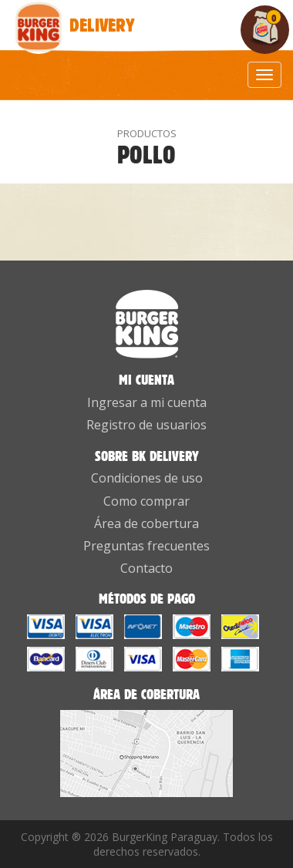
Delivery (40, 16)
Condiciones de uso (147, 478)
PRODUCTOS (147, 133)
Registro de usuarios (146, 425)
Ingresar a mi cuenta (147, 402)
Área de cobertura (146, 523)
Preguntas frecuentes (146, 546)
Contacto (146, 568)
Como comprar (146, 501)
